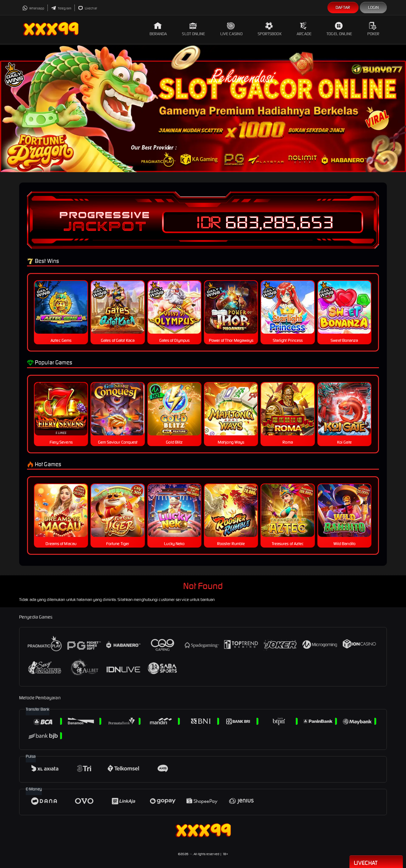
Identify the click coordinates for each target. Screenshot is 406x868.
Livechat (88, 8)
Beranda (158, 29)
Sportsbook (270, 29)
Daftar (343, 7)
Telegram (61, 8)
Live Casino (231, 29)
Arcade (304, 29)
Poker (373, 29)
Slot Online (193, 29)
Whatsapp (33, 8)
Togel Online (339, 29)
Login (373, 7)
